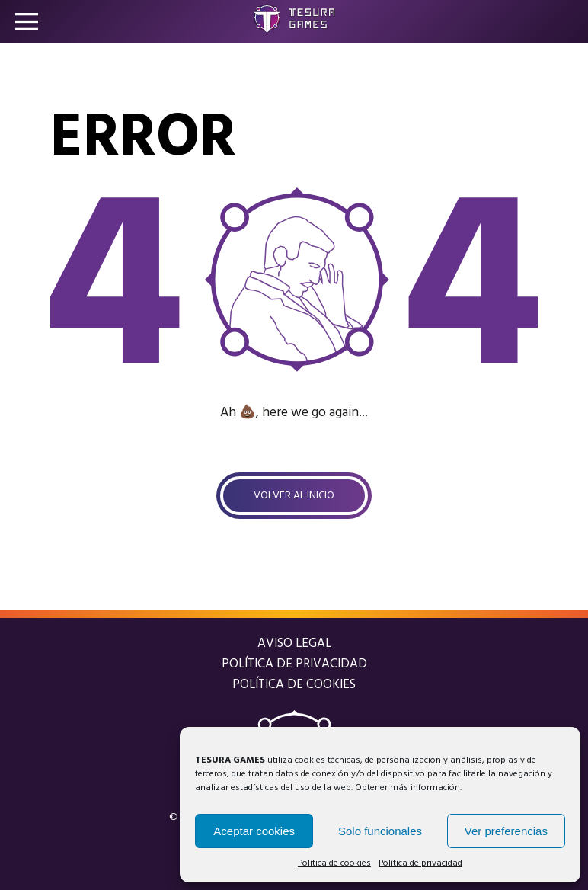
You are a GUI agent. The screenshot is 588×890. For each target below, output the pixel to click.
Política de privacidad (420, 863)
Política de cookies (334, 863)
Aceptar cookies (254, 831)
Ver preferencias (506, 831)
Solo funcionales (380, 831)
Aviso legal (294, 643)
